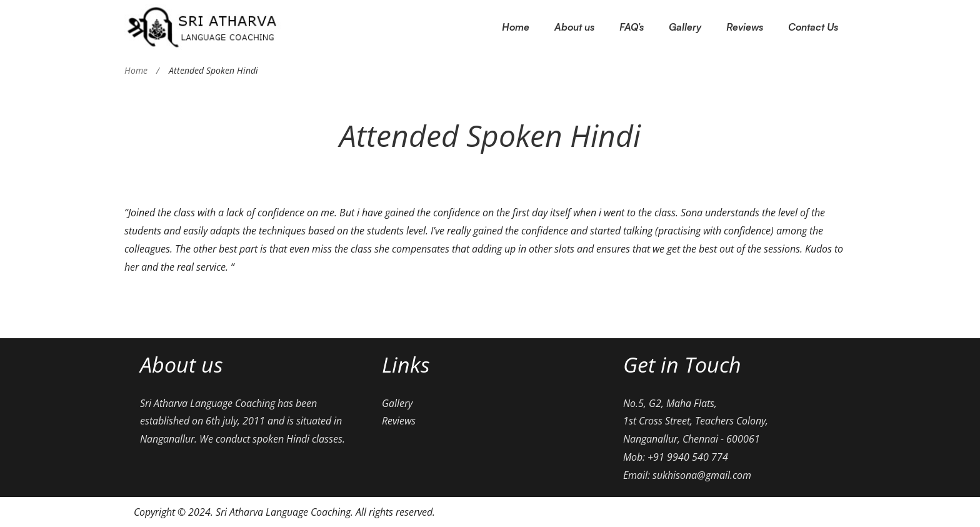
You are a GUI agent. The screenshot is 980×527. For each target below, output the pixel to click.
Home (136, 70)
